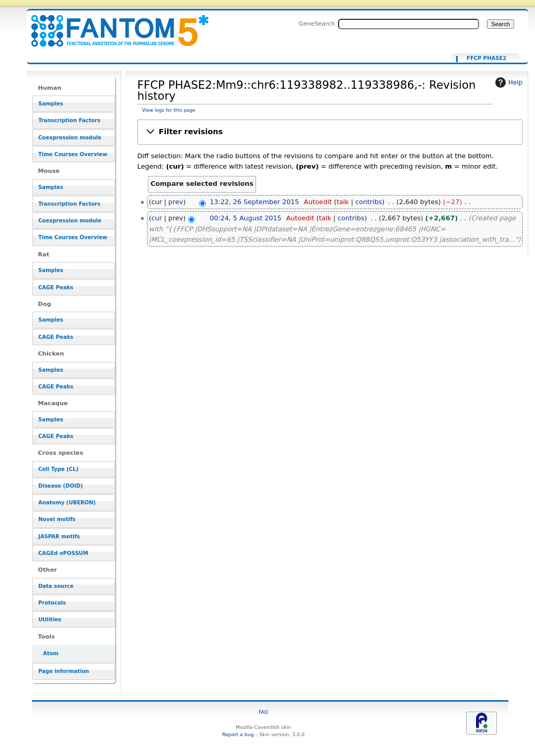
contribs (369, 202)
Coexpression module (70, 138)
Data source (56, 586)
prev (176, 202)
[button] (330, 132)
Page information (63, 671)
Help (508, 82)
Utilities (50, 619)
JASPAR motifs (59, 536)
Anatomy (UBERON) (67, 503)
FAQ (263, 712)
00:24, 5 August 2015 (246, 218)
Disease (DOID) (60, 486)
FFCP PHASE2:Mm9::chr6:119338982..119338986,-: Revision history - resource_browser (113, 25)
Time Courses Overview (73, 154)
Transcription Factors (69, 120)
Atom (51, 653)
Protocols (52, 603)
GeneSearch (317, 23)
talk (343, 202)
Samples (51, 104)
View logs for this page (169, 110)
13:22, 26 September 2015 (255, 202)
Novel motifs (57, 519)
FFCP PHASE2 (486, 58)
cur (157, 218)
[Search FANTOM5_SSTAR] (409, 24)
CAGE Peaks (56, 287)
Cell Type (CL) (58, 469)
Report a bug (238, 734)
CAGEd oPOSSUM (63, 553)
